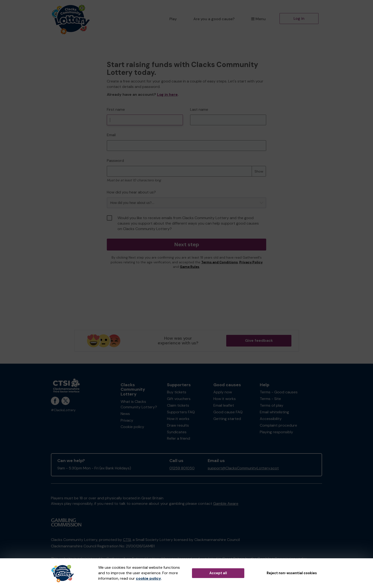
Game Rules (190, 267)
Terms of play (272, 405)
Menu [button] (258, 19)
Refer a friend (179, 438)
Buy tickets (177, 392)
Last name (199, 109)
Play (173, 19)
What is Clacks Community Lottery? (139, 404)
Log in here (167, 94)
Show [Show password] (259, 171)
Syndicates (177, 432)
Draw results (178, 425)
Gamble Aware (226, 504)
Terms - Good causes (279, 392)
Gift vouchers (179, 399)
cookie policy (148, 578)
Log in (299, 18)
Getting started (227, 419)
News (125, 414)
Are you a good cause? (214, 19)
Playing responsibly (276, 432)
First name (116, 109)
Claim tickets (178, 405)
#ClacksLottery (63, 410)
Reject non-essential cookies (292, 573)
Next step (187, 244)
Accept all (218, 573)
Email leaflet (224, 405)
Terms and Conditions (220, 262)
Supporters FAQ (181, 412)
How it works (178, 419)
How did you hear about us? (131, 192)
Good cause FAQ (228, 412)
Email (111, 135)
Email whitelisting (274, 412)
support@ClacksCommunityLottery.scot (243, 468)
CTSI (127, 540)
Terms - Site (270, 399)
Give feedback (259, 340)
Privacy (127, 420)
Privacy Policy (251, 262)
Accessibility (271, 419)
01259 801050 (182, 468)
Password (115, 161)
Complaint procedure (278, 425)
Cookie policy (132, 427)
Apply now (223, 392)
